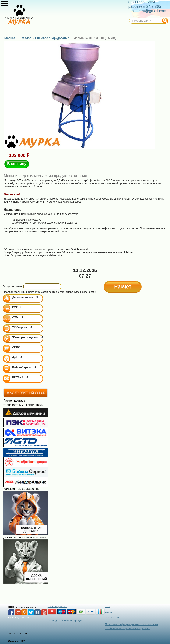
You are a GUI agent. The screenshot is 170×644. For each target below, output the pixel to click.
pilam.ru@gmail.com (149, 11)
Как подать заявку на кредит (65, 621)
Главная (10, 38)
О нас (108, 607)
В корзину (17, 164)
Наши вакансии (112, 618)
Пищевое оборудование (52, 38)
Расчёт (123, 287)
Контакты (109, 613)
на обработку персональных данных (127, 628)
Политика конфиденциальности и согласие (132, 624)
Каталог (25, 38)
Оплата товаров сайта (57, 607)
